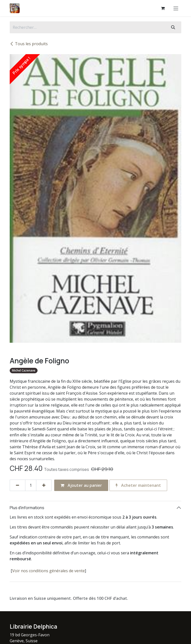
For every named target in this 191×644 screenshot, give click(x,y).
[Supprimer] (18, 485)
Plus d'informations (27, 508)
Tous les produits (29, 44)
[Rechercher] (173, 27)
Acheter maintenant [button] (138, 485)
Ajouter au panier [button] (81, 485)
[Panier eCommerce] (163, 8)
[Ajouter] (44, 485)
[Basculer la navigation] (176, 8)
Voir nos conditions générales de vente (48, 571)
